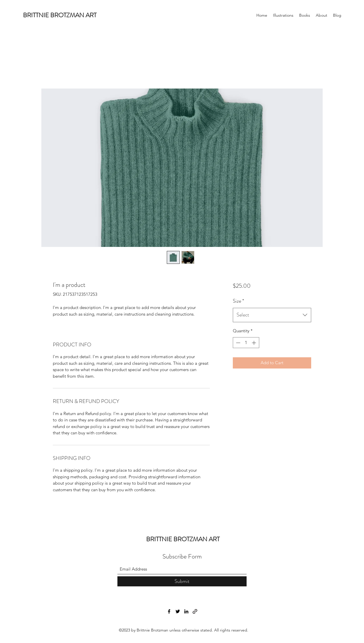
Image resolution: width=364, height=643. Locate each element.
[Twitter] (178, 611)
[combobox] (272, 315)
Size (238, 301)
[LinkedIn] (186, 611)
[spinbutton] (246, 343)
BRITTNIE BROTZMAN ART (60, 15)
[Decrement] (238, 343)
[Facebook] (169, 611)
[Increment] (254, 343)
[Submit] (182, 581)
